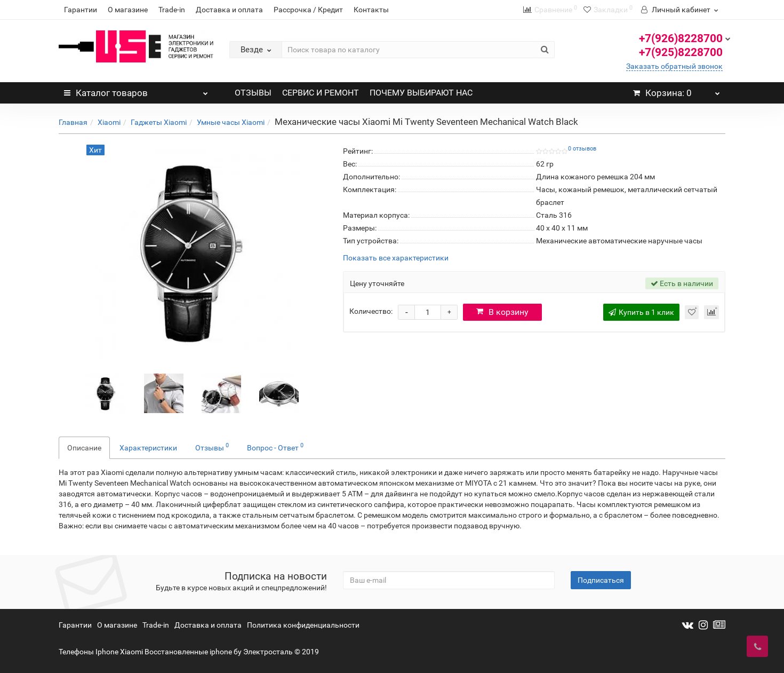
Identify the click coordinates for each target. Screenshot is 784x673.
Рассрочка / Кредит (308, 10)
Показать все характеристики (396, 258)
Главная (73, 122)
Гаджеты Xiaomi (159, 122)
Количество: (371, 311)
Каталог (136, 90)
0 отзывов (582, 149)
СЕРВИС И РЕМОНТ (321, 93)
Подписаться (601, 580)
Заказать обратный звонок (674, 66)
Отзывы (212, 447)
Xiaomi (109, 122)
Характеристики (148, 448)
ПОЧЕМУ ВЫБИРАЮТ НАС (421, 93)
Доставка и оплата (229, 10)
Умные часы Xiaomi (231, 122)
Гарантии (81, 10)
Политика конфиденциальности (303, 625)
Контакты (371, 10)
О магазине (128, 10)
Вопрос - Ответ (275, 447)
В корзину (502, 312)
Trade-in (172, 10)
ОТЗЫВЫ (253, 93)
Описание (84, 448)
